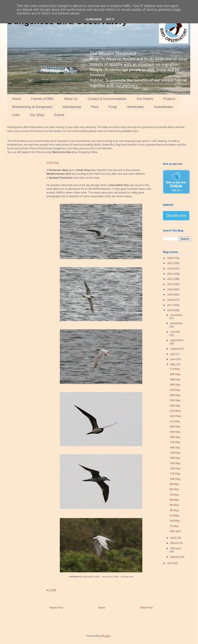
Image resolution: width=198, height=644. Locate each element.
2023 (170, 274)
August (175, 349)
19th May (175, 432)
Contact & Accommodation (107, 99)
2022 (170, 279)
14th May (175, 458)
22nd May (175, 416)
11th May (175, 474)
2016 (170, 310)
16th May (175, 448)
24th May (175, 406)
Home (17, 99)
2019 (170, 295)
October (175, 332)
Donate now (176, 216)
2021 (170, 284)
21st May (175, 421)
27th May (175, 390)
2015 (170, 563)
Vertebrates (135, 107)
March (174, 543)
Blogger (106, 636)
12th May (175, 468)
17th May (175, 442)
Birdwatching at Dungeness (32, 107)
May (173, 364)
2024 (170, 269)
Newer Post (56, 608)
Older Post (146, 608)
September (177, 340)
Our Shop (37, 115)
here (136, 131)
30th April (175, 531)
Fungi (113, 107)
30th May (175, 374)
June (173, 359)
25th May (175, 400)
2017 (170, 305)
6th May (174, 500)
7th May (174, 495)
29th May (175, 379)
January (175, 557)
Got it (110, 19)
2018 (170, 300)
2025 (170, 263)
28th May (175, 385)
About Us (71, 99)
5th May (174, 505)
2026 (170, 258)
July (173, 354)
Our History (145, 99)
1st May (174, 526)
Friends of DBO (42, 99)
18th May (175, 437)
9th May (174, 484)
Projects (169, 99)
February (176, 548)
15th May (175, 453)
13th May (175, 463)
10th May (175, 479)
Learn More (94, 19)
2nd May (175, 521)
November (177, 323)
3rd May (174, 515)
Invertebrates (163, 107)
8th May (174, 489)
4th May (174, 510)
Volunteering (72, 107)
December (177, 315)
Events (59, 115)
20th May (175, 426)
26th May (175, 395)
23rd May (175, 411)
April (173, 538)
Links (16, 115)
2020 (170, 289)
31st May (175, 369)
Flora (95, 107)
